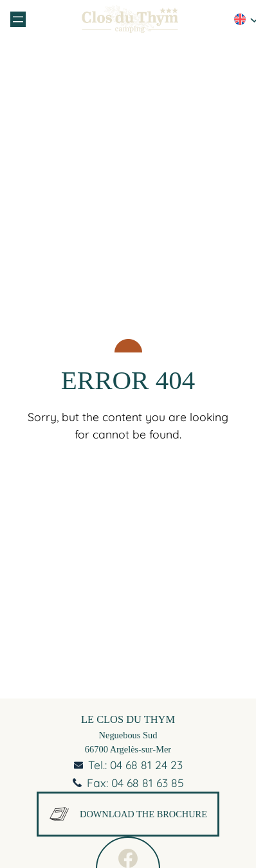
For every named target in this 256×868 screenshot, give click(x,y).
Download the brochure (128, 814)
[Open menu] (18, 19)
